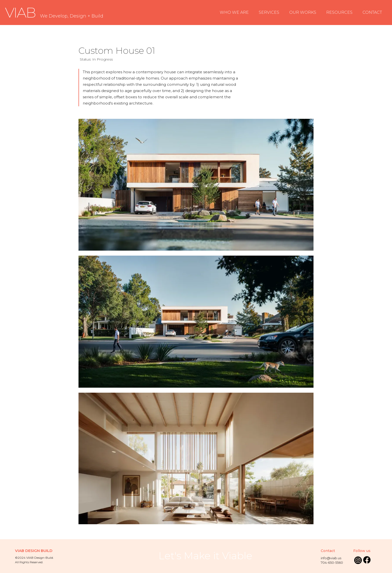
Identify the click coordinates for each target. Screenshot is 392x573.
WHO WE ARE (234, 12)
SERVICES (269, 12)
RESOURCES (339, 12)
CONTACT (372, 12)
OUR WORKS (303, 12)
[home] (54, 13)
